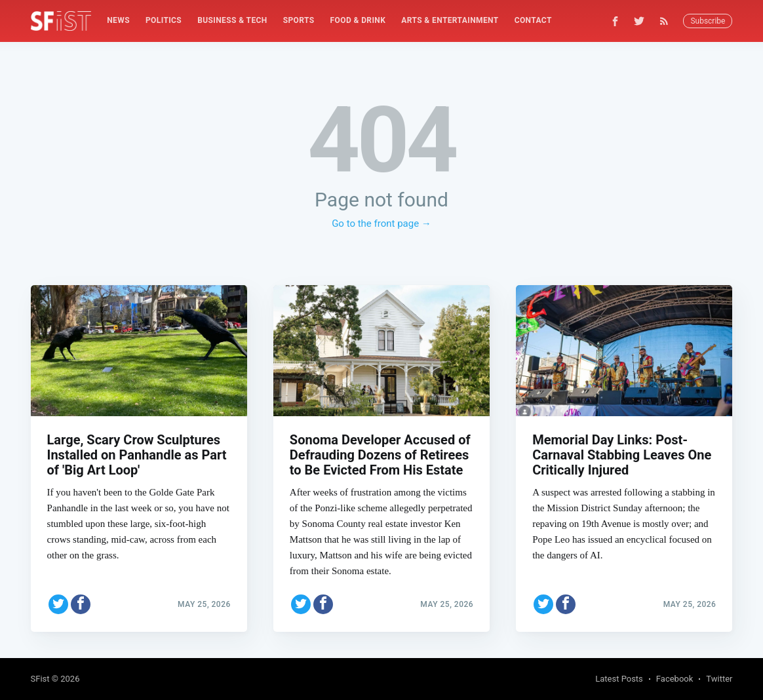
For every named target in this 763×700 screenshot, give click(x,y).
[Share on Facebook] (81, 604)
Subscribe (708, 21)
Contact (533, 20)
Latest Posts (619, 679)
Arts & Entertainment (450, 20)
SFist (40, 679)
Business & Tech (232, 20)
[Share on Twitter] (58, 604)
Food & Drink (358, 20)
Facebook (675, 679)
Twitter (719, 679)
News (118, 20)
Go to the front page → (381, 224)
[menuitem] (118, 21)
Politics (164, 20)
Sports (299, 20)
